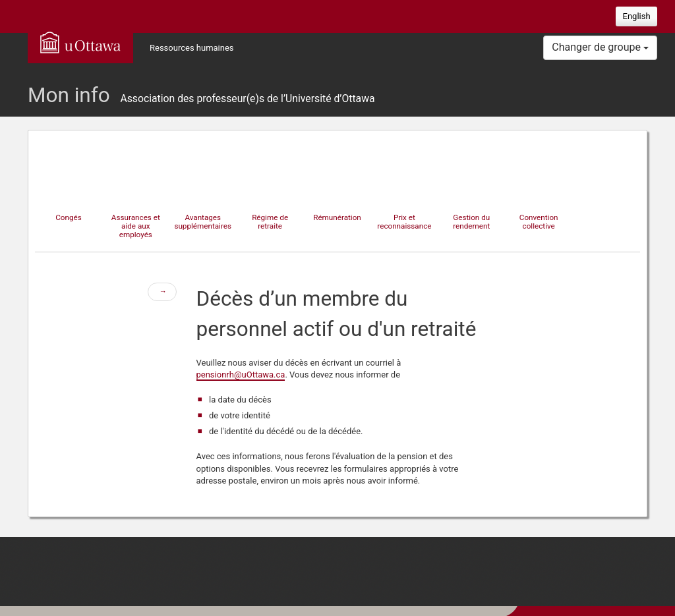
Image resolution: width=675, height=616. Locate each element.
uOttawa (80, 42)
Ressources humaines (192, 48)
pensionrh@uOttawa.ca (241, 375)
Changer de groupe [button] (600, 47)
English (637, 16)
